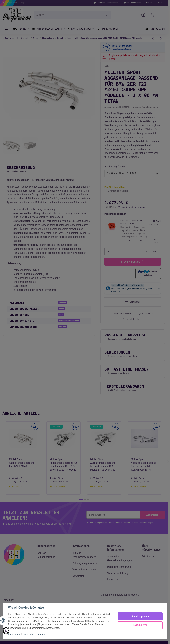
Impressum (14, 634)
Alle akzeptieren (140, 616)
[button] (6, 631)
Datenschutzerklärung (34, 634)
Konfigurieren (140, 625)
